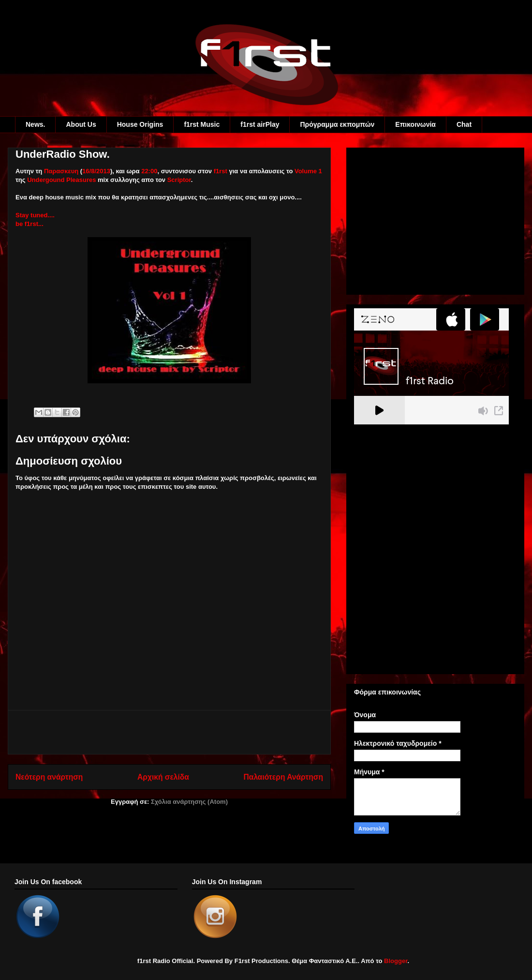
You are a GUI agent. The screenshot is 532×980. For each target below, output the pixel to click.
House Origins (140, 124)
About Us (81, 124)
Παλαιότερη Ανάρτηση (283, 777)
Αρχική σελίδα (163, 777)
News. (35, 124)
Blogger (396, 961)
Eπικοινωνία (415, 124)
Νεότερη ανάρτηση (49, 777)
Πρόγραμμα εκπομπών (337, 124)
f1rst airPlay (260, 124)
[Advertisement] (169, 732)
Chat (464, 124)
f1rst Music (202, 124)
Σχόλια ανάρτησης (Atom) (189, 802)
